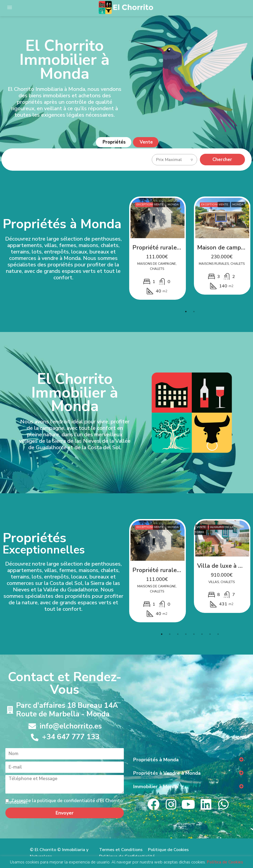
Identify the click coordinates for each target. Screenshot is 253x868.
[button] (188, 760)
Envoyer (65, 813)
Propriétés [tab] (114, 142)
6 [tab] (202, 634)
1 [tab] (186, 312)
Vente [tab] (146, 142)
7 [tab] (210, 634)
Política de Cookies (225, 862)
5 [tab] (194, 634)
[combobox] (174, 160)
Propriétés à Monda (156, 760)
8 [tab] (218, 634)
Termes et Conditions (121, 850)
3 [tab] (178, 634)
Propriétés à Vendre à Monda (167, 773)
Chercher (222, 160)
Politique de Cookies (168, 850)
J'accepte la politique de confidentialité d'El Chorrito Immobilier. (64, 801)
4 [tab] (186, 634)
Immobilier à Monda (156, 787)
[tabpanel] (158, 248)
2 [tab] (194, 312)
